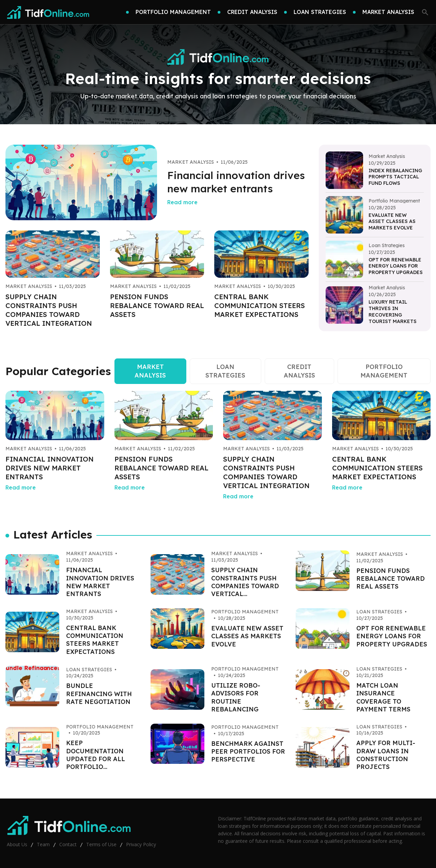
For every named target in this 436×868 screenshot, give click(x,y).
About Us (17, 844)
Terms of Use (101, 844)
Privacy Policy (141, 844)
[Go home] (48, 12)
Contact (68, 844)
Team (43, 844)
